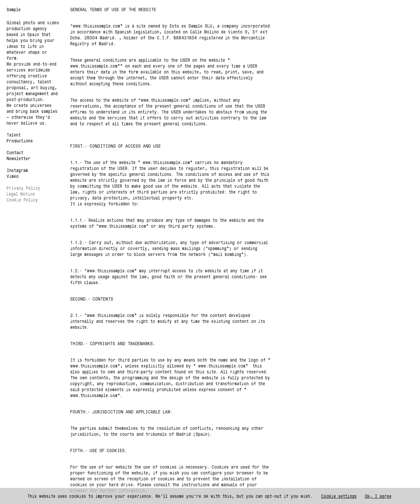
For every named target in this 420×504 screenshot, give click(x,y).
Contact (15, 152)
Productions (20, 141)
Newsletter (19, 158)
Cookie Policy (22, 200)
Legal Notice (21, 194)
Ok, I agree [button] (378, 496)
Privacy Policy (23, 188)
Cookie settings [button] (339, 496)
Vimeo (13, 176)
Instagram (17, 170)
